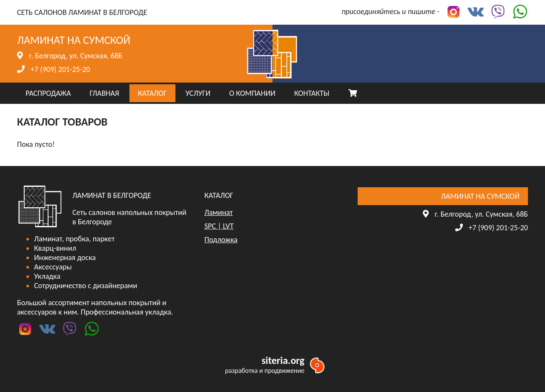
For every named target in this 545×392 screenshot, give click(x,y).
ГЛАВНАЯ (104, 93)
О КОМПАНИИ (252, 93)
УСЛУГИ (198, 93)
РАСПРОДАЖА (48, 93)
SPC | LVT (219, 226)
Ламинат (219, 212)
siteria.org (283, 360)
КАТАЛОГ (152, 93)
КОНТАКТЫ (312, 93)
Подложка (221, 240)
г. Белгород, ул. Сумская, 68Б (76, 56)
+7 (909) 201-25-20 (60, 69)
